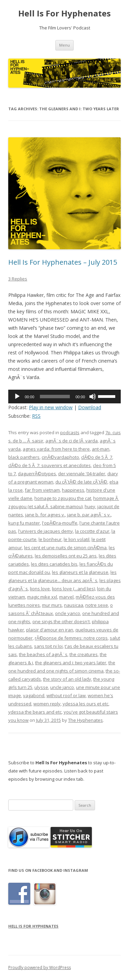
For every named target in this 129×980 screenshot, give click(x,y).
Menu (64, 45)
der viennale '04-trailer (82, 474)
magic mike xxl (42, 597)
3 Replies (18, 279)
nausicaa (74, 605)
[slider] (55, 397)
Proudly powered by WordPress (40, 968)
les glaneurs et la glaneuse (80, 572)
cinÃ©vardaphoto (60, 457)
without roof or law (66, 695)
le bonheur (50, 539)
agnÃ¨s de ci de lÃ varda (72, 441)
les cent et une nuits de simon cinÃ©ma (65, 548)
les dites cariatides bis (54, 564)
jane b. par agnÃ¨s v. (89, 515)
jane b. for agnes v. (45, 515)
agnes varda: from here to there (56, 449)
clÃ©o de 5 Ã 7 (97, 457)
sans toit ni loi (48, 646)
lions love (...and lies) (73, 589)
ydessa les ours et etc (85, 704)
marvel (66, 597)
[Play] (17, 397)
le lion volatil (77, 539)
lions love (40, 589)
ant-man (101, 449)
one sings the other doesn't (61, 621)
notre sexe (97, 605)
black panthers (24, 457)
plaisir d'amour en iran (50, 630)
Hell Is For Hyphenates (64, 14)
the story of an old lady (67, 679)
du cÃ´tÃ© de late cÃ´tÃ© (81, 482)
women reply (47, 704)
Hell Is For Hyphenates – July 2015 (63, 262)
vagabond (34, 695)
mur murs (52, 605)
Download (90, 407)
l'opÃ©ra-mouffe (60, 523)
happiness (73, 490)
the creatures (84, 654)
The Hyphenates (85, 720)
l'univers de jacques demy (46, 531)
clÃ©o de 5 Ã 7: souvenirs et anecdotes (50, 465)
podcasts (70, 432)
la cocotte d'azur (92, 531)
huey (90, 506)
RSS (36, 416)
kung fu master (24, 523)
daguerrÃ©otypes (37, 474)
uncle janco (62, 687)
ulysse (41, 687)
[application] (64, 397)
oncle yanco (68, 613)
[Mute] (93, 397)
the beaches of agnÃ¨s (43, 654)
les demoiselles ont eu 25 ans (66, 556)
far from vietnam (42, 490)
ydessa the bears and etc (35, 712)
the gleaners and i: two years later (71, 663)
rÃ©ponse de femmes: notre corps (71, 638)
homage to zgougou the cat (63, 498)
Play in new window (51, 407)
